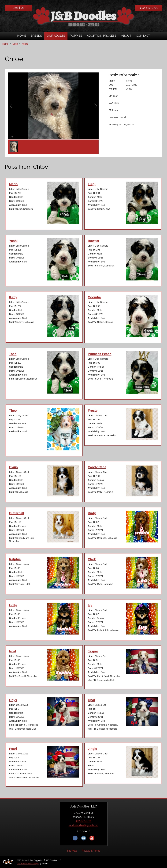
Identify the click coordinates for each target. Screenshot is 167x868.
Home (5, 44)
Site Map (72, 851)
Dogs (15, 44)
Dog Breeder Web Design (28, 864)
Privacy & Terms (91, 851)
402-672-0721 (149, 8)
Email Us (18, 8)
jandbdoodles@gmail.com (83, 825)
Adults (25, 44)
